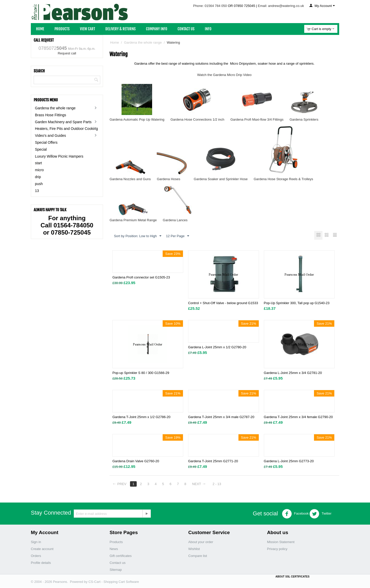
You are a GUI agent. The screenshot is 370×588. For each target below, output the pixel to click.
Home (40, 29)
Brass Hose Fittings (50, 115)
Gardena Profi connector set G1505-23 (141, 278)
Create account (42, 549)
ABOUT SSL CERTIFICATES (292, 577)
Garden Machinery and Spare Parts (63, 122)
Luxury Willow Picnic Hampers (59, 156)
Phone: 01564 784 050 (210, 6)
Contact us (117, 563)
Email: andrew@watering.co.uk (281, 6)
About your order (201, 542)
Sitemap (116, 570)
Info (208, 29)
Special (41, 149)
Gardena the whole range (55, 108)
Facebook (295, 514)
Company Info (157, 29)
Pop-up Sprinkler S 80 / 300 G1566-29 (141, 373)
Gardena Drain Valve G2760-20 (136, 461)
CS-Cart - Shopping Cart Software (114, 582)
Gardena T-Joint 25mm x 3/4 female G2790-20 (298, 417)
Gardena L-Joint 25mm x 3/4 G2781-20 (293, 373)
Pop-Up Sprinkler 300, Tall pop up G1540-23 (297, 303)
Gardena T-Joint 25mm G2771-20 (213, 461)
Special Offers (46, 142)
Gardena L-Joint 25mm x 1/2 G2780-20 (217, 347)
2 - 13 (219, 484)
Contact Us (186, 29)
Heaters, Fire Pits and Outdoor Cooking (66, 129)
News (114, 549)
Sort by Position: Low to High (138, 236)
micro (39, 170)
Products (62, 29)
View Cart (87, 29)
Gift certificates (121, 556)
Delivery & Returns (121, 29)
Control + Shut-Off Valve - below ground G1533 (223, 303)
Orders (36, 556)
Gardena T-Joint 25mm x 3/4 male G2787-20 (221, 417)
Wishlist (194, 549)
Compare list (198, 556)
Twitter (320, 514)
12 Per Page (178, 236)
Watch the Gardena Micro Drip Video (224, 75)
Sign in (36, 542)
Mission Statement (281, 542)
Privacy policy (277, 549)
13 (37, 191)
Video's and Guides (50, 136)
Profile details (41, 563)
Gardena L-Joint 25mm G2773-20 (289, 461)
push (39, 184)
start (38, 163)
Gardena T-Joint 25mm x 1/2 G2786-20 (141, 417)
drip (38, 177)
